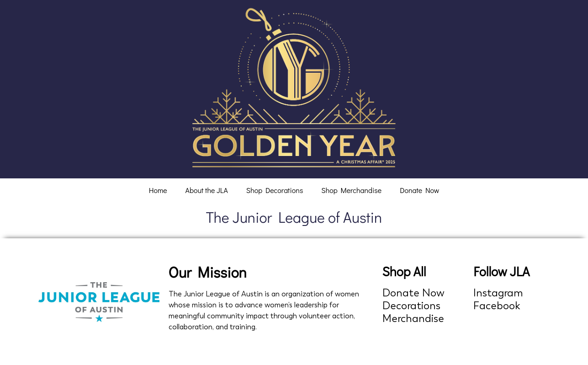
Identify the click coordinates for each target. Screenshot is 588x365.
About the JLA (207, 190)
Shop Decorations (275, 190)
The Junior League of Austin (294, 217)
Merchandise (413, 319)
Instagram (498, 293)
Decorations (411, 306)
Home (158, 190)
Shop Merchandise (351, 190)
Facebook (497, 306)
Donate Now (419, 190)
